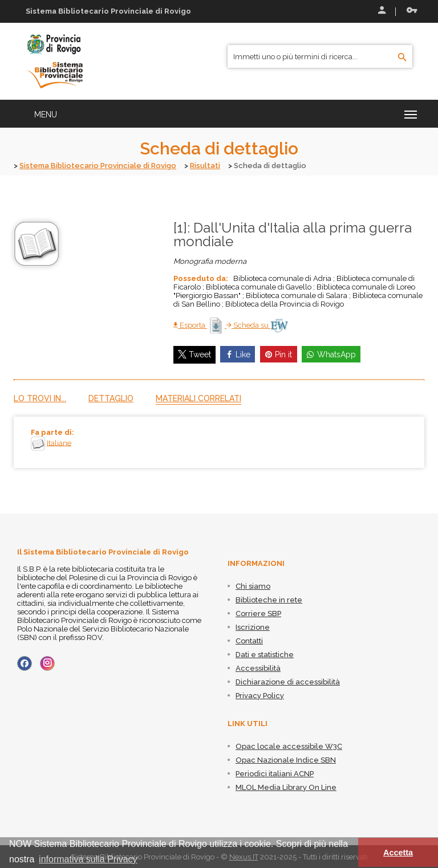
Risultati (205, 166)
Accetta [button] (398, 853)
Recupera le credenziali (412, 10)
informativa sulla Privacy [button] (88, 859)
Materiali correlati (198, 398)
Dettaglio (111, 398)
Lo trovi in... (40, 398)
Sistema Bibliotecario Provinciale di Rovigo (98, 166)
